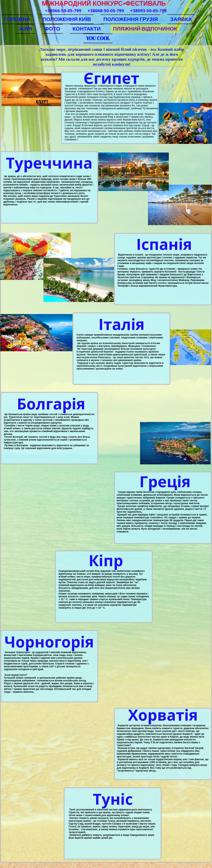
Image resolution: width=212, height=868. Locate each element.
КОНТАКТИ (87, 29)
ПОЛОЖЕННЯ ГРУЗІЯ (131, 19)
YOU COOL (98, 38)
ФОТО (52, 29)
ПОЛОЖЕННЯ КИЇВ (67, 19)
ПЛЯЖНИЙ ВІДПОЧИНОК (145, 29)
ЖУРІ (25, 29)
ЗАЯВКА (181, 19)
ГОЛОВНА (17, 19)
